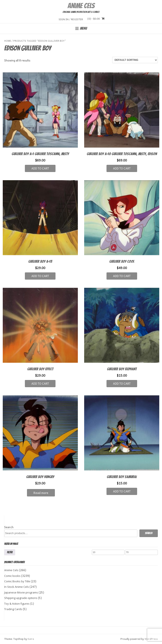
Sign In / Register (71, 19)
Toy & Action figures (17, 604)
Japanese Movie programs (21, 592)
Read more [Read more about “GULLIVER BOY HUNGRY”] (41, 493)
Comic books (12, 576)
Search (9, 527)
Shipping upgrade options (21, 598)
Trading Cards (13, 609)
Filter (10, 552)
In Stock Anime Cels (17, 587)
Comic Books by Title (17, 581)
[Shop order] (135, 60)
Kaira (31, 639)
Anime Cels (81, 6)
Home (8, 41)
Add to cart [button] (40, 168)
